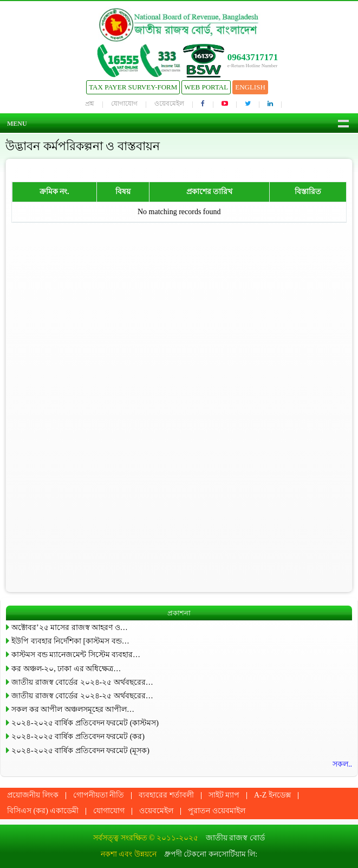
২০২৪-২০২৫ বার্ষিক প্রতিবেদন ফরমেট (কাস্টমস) (85, 723)
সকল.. (342, 764)
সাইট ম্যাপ (224, 795)
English (250, 87)
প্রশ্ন (90, 104)
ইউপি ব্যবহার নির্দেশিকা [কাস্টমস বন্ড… (70, 641)
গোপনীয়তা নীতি (99, 795)
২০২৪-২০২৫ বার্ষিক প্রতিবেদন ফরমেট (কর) (78, 737)
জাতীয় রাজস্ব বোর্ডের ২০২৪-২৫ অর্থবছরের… (82, 682)
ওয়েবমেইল (169, 104)
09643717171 (253, 57)
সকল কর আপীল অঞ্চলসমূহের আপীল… (73, 709)
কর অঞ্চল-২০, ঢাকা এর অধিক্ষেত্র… (66, 669)
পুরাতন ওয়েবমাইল (217, 811)
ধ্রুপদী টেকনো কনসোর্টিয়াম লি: (211, 854)
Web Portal (206, 87)
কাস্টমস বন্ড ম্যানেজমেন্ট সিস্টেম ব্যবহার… (76, 655)
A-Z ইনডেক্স (272, 795)
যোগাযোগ (124, 104)
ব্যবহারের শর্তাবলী (166, 795)
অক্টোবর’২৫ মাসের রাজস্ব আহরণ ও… (70, 628)
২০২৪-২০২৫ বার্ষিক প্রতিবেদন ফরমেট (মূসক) (80, 751)
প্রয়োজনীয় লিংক (33, 795)
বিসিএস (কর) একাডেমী (43, 811)
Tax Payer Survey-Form (133, 87)
